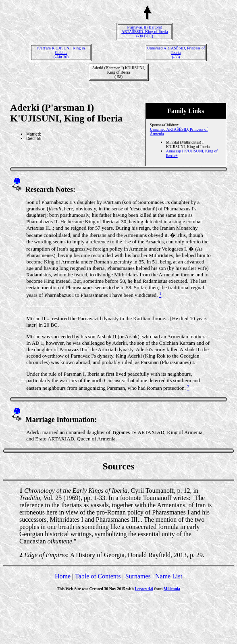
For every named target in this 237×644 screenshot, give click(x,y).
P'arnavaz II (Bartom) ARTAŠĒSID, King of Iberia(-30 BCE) (144, 32)
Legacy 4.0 (144, 589)
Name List (169, 576)
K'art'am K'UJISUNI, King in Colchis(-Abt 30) (61, 52)
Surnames (138, 576)
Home (63, 576)
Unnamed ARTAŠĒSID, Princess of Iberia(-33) (176, 52)
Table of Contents (98, 576)
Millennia (172, 589)
